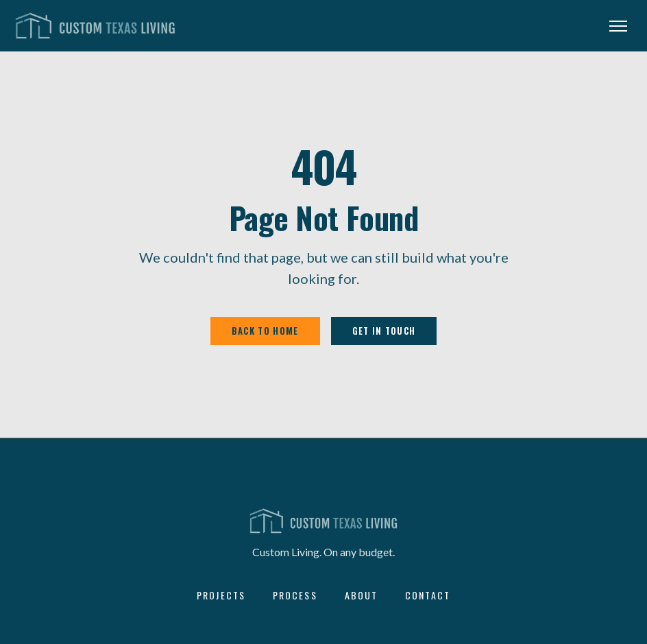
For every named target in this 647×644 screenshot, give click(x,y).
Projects (221, 595)
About (362, 595)
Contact (428, 595)
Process (295, 595)
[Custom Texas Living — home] (95, 26)
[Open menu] (618, 26)
